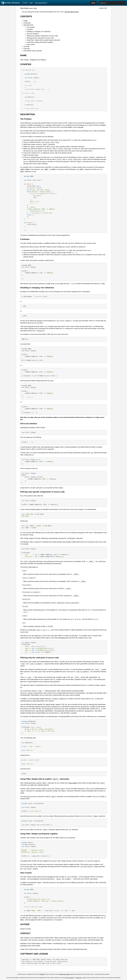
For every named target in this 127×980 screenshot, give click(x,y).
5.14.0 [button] (25, 3)
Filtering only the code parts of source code (40, 38)
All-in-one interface (33, 34)
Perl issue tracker (69, 978)
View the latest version (72, 12)
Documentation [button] (41, 3)
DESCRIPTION (28, 25)
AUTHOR (26, 47)
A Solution (30, 29)
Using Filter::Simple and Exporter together (40, 42)
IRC (84, 978)
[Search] (112, 3)
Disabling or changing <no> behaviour (39, 32)
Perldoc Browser (11, 3)
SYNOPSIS (27, 23)
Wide (93, 3)
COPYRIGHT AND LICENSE (33, 51)
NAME (25, 21)
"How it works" (73, 783)
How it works (31, 44)
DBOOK (42, 974)
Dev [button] (31, 3)
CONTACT (27, 49)
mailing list (79, 978)
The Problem (31, 27)
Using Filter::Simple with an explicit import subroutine (43, 40)
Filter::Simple (24, 8)
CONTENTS (26, 16)
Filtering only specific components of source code (42, 36)
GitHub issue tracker (64, 974)
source (31, 8)
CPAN (35, 8)
